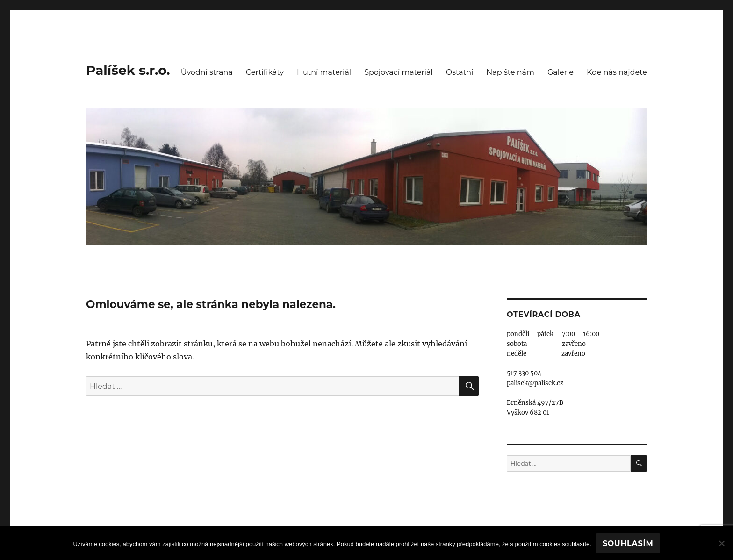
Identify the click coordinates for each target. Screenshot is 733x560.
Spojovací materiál (399, 72)
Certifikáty (265, 72)
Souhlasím (628, 543)
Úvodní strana (207, 72)
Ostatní (460, 72)
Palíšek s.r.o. (128, 70)
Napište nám (510, 72)
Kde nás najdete (617, 72)
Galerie (561, 72)
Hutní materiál (324, 72)
